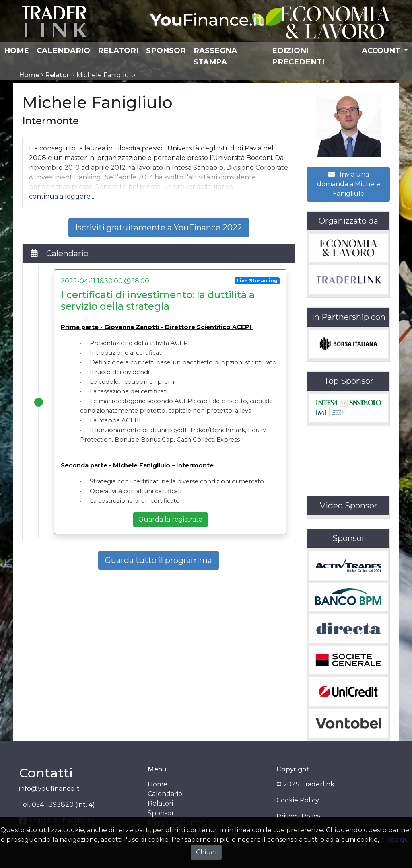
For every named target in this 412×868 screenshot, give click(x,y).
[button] (62, 196)
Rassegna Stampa (215, 56)
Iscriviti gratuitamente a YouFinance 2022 (159, 228)
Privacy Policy (299, 816)
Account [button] (382, 50)
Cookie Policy (298, 800)
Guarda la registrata (170, 519)
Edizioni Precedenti (298, 56)
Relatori (118, 50)
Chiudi (206, 852)
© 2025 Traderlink (305, 784)
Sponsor (166, 50)
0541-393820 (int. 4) (63, 805)
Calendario (63, 50)
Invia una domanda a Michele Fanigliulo (349, 184)
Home (16, 50)
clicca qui (396, 840)
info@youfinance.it (49, 789)
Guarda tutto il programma (159, 560)
